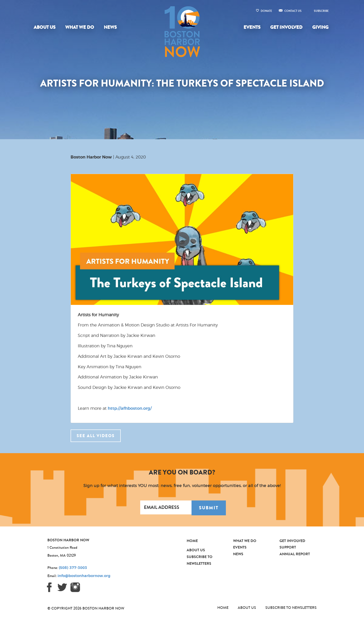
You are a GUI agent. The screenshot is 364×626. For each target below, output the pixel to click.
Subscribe (321, 11)
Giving (320, 27)
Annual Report (295, 554)
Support (288, 547)
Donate (266, 11)
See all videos (96, 436)
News (110, 27)
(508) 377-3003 (73, 568)
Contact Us (293, 11)
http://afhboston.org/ (130, 409)
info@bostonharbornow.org (84, 576)
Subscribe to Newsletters (291, 608)
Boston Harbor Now (91, 157)
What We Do (80, 27)
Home (192, 541)
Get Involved (286, 27)
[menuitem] (45, 27)
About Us (45, 27)
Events (252, 27)
